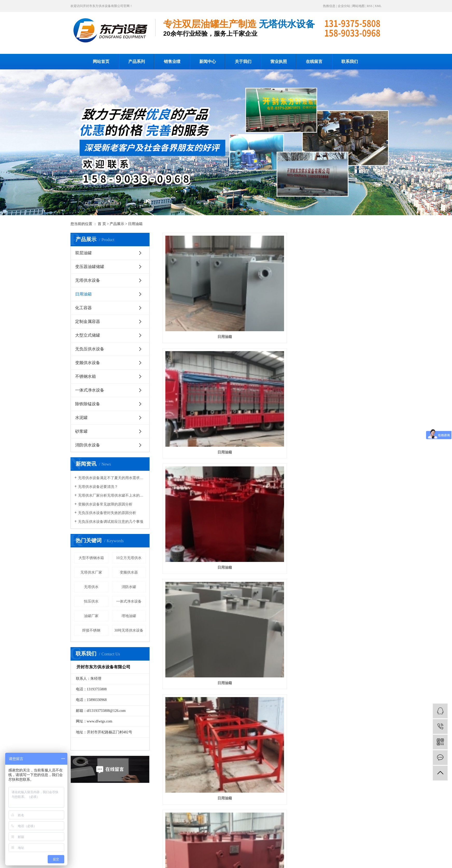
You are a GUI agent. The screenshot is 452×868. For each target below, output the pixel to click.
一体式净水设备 (90, 390)
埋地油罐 (129, 616)
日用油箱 (135, 224)
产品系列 (137, 62)
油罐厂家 (91, 616)
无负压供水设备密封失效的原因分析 (107, 513)
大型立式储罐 (88, 335)
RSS (370, 6)
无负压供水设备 (90, 349)
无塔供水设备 (88, 280)
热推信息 (329, 6)
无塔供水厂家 (91, 572)
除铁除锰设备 (88, 404)
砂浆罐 (81, 431)
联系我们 (350, 62)
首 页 (102, 224)
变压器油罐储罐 (90, 267)
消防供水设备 (88, 445)
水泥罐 (81, 418)
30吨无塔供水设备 (129, 630)
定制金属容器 (88, 321)
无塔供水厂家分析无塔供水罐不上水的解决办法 (112, 496)
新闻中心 (208, 62)
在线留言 (314, 62)
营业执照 (279, 62)
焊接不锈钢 (91, 630)
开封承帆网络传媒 (228, 862)
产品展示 (117, 224)
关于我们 (243, 62)
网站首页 (101, 62)
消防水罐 (129, 587)
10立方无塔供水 (129, 558)
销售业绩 (172, 62)
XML (378, 6)
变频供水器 (129, 572)
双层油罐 (83, 253)
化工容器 (83, 308)
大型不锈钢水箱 (91, 558)
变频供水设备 (88, 363)
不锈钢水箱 (86, 376)
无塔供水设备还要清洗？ (98, 487)
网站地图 (358, 6)
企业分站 (344, 6)
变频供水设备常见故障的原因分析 (105, 504)
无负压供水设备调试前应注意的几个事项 (111, 522)
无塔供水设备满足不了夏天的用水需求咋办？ (112, 478)
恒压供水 (91, 601)
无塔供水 (91, 587)
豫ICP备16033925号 (267, 862)
